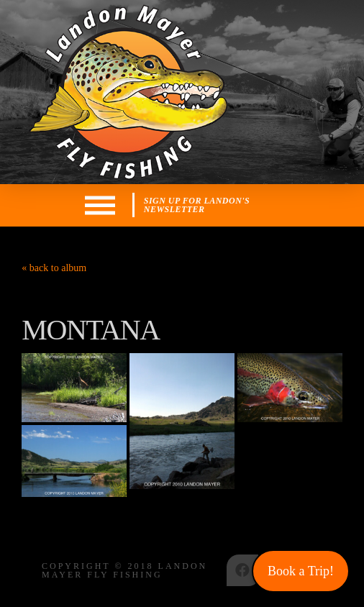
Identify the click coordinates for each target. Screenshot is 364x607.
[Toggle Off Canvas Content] (100, 205)
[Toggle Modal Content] (211, 205)
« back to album (54, 268)
